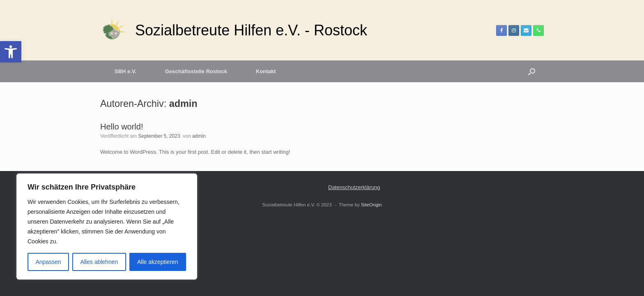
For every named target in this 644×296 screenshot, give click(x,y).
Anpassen (48, 262)
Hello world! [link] (122, 127)
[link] (11, 52)
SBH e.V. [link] (125, 71)
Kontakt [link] (266, 71)
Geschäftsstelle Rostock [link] (196, 71)
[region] (107, 227)
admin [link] (183, 104)
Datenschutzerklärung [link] (354, 187)
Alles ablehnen (99, 262)
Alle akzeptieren (158, 262)
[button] (532, 71)
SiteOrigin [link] (371, 205)
